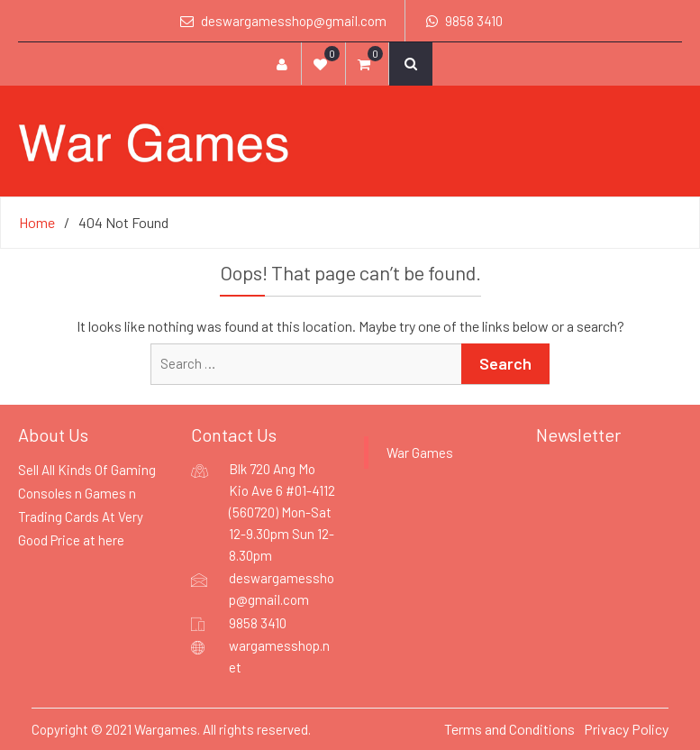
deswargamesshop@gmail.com (294, 21)
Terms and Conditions (509, 729)
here (111, 540)
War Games (420, 453)
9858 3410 (474, 21)
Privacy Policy (626, 729)
